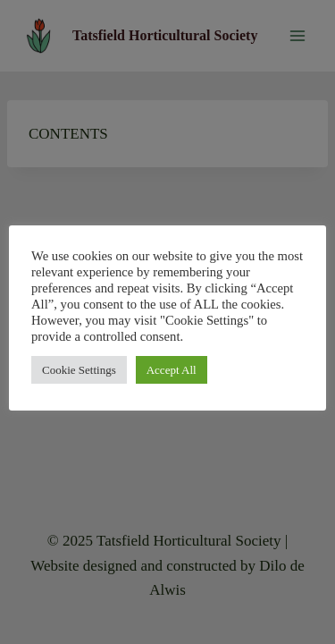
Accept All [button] (172, 370)
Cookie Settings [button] (79, 370)
